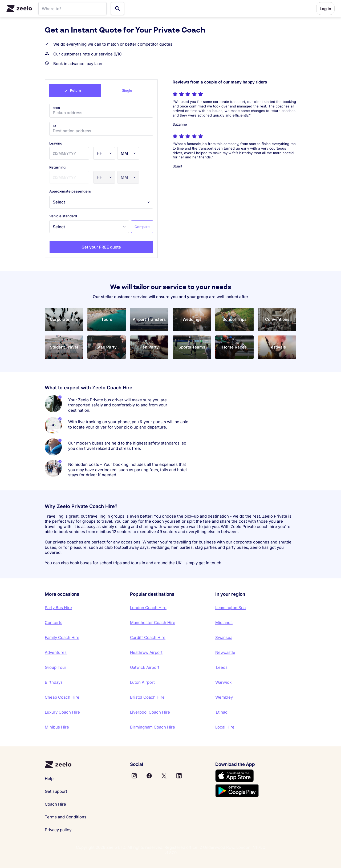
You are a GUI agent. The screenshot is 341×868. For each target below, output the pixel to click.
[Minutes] (128, 153)
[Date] (69, 153)
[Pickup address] (101, 111)
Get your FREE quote (101, 247)
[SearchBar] (72, 9)
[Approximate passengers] (101, 202)
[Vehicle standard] (89, 227)
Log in (325, 9)
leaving (56, 143)
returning (57, 167)
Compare (142, 227)
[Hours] (104, 153)
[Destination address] (101, 129)
